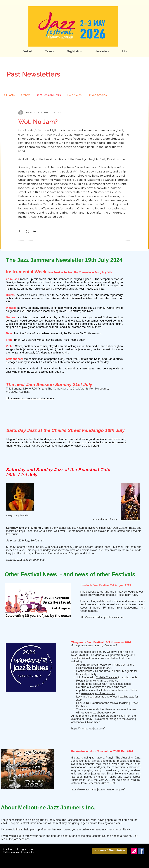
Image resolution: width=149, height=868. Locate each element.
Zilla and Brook (102, 671)
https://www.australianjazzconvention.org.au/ (98, 790)
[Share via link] (42, 231)
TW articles (74, 95)
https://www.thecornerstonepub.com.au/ (30, 398)
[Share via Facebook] (20, 231)
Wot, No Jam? (38, 122)
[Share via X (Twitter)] (27, 231)
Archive (26, 95)
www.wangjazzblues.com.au (98, 693)
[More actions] (129, 113)
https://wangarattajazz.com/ (88, 729)
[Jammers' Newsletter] (110, 851)
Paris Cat (120, 665)
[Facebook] (141, 851)
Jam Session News (49, 95)
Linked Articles (97, 95)
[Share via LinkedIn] (35, 231)
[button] (27, 51)
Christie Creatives (107, 677)
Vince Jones (93, 697)
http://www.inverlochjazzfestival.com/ (102, 617)
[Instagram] (134, 851)
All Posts (9, 95)
